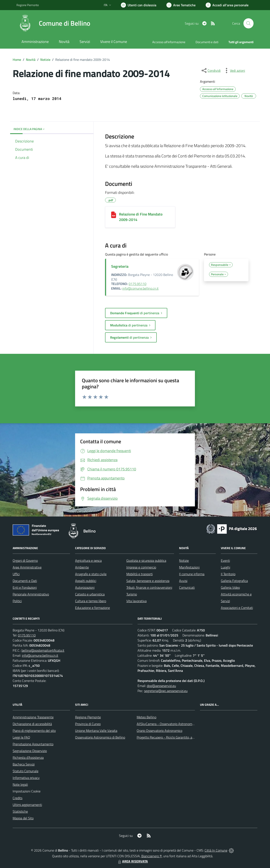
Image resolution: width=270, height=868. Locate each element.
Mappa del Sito (23, 818)
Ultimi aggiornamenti (27, 805)
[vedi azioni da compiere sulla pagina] (234, 71)
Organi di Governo (25, 560)
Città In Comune (216, 850)
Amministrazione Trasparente (33, 717)
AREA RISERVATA (132, 861)
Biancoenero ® (152, 856)
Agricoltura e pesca (88, 560)
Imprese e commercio (141, 567)
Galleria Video (230, 587)
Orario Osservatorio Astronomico (159, 731)
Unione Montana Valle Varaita (96, 731)
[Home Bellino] (53, 23)
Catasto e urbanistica (90, 594)
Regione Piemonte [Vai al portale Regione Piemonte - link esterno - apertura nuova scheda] (28, 5)
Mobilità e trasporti (140, 574)
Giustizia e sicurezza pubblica (146, 560)
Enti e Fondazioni (25, 587)
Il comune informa (192, 574)
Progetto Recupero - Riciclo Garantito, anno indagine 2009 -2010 (183, 737)
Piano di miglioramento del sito (34, 731)
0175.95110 (138, 284)
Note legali (20, 784)
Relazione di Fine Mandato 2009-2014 (141, 217)
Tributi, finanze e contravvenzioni (149, 587)
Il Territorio (228, 574)
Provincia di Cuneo (88, 724)
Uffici (16, 574)
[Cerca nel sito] (248, 23)
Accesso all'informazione (169, 42)
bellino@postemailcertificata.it (43, 650)
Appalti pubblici (86, 581)
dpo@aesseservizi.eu (161, 686)
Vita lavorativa (136, 601)
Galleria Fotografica (234, 581)
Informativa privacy (26, 778)
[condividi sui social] (211, 71)
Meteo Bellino (146, 717)
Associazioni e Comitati (237, 608)
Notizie (45, 60)
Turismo (132, 594)
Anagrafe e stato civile (91, 574)
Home (17, 60)
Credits (18, 798)
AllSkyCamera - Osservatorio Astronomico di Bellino (173, 724)
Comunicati (187, 587)
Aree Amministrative (27, 567)
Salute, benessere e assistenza (148, 581)
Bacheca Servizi (24, 764)
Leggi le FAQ (21, 737)
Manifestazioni (189, 567)
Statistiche (20, 811)
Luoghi (225, 567)
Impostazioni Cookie (27, 791)
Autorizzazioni (85, 587)
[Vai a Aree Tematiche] (181, 5)
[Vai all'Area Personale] (227, 5)
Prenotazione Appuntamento (33, 744)
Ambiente (82, 567)
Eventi (225, 560)
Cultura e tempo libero (91, 601)
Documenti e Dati (25, 581)
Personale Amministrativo (31, 594)
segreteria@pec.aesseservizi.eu (166, 691)
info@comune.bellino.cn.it (140, 288)
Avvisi (183, 581)
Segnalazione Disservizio (30, 751)
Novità (31, 60)
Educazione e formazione (92, 608)
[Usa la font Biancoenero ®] (139, 5)
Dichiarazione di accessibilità (32, 724)
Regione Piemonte (88, 717)
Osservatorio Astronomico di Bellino (100, 737)
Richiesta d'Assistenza (28, 758)
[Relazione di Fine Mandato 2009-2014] (114, 215)
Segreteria (120, 266)
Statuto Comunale (26, 771)
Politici (17, 601)
